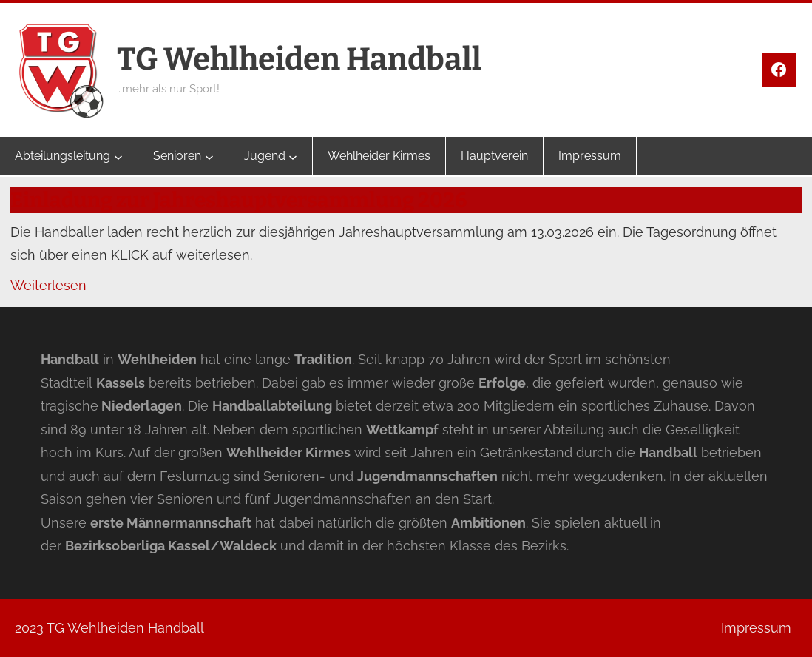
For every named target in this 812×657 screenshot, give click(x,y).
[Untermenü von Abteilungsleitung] (118, 156)
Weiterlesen (48, 286)
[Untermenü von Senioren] (209, 156)
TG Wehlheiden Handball (299, 59)
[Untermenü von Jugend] (293, 156)
